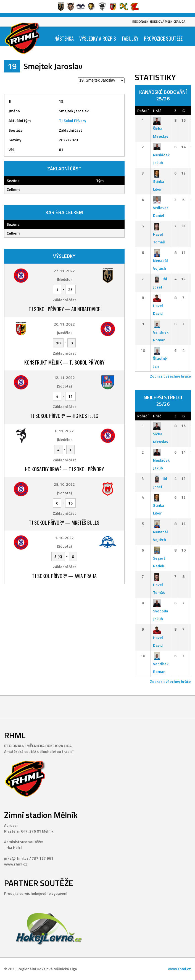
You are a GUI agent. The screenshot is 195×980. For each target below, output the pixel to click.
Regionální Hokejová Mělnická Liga (159, 22)
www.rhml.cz (179, 969)
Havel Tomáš (159, 234)
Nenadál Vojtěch (160, 260)
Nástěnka (64, 38)
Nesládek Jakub (161, 155)
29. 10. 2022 (64, 484)
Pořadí (143, 111)
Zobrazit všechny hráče (170, 376)
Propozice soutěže (163, 38)
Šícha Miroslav (161, 128)
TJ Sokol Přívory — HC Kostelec (64, 416)
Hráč (157, 111)
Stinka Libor (159, 181)
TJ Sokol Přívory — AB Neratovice (64, 309)
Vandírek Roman (161, 332)
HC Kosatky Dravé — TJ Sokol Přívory (64, 469)
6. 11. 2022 (64, 431)
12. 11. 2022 (64, 377)
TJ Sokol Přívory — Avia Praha (64, 576)
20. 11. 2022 (64, 324)
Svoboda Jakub (161, 611)
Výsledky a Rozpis (98, 38)
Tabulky (130, 38)
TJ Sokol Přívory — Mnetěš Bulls (64, 523)
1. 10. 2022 (64, 538)
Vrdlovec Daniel (161, 208)
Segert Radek (159, 558)
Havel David (158, 306)
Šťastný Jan (160, 358)
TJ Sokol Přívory (73, 120)
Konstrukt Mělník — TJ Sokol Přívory (64, 362)
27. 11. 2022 (64, 271)
